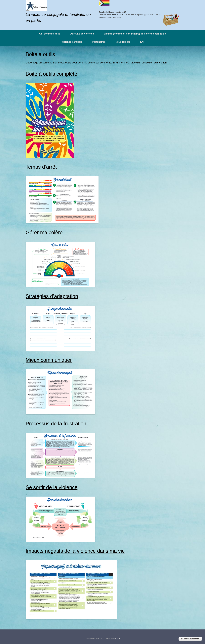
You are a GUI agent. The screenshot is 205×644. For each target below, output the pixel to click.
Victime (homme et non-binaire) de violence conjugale (135, 34)
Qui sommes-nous (50, 34)
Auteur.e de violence (82, 34)
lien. (165, 63)
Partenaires (99, 42)
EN (142, 42)
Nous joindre (123, 42)
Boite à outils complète (51, 74)
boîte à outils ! (118, 15)
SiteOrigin (117, 638)
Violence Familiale (72, 42)
